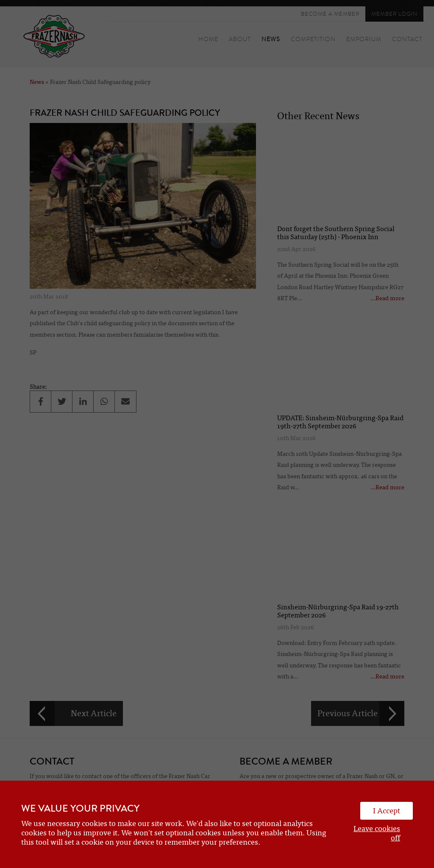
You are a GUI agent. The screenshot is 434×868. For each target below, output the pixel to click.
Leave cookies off (377, 833)
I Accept (387, 811)
